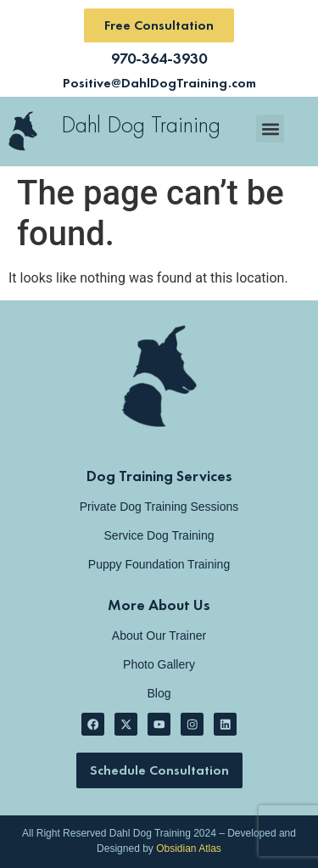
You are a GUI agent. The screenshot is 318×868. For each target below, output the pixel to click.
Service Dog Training (159, 535)
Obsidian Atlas (189, 848)
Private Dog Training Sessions (159, 507)
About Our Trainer (159, 636)
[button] (270, 129)
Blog (159, 693)
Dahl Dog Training (141, 124)
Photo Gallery (159, 664)
